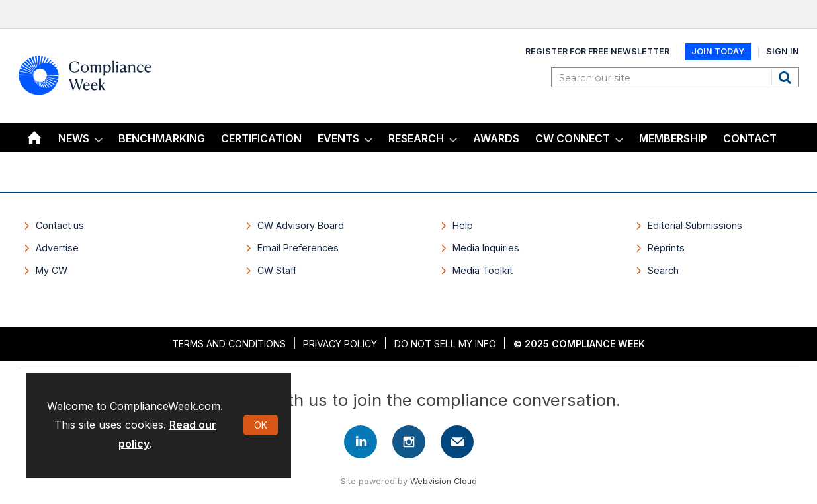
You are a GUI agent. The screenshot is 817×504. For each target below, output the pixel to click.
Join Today (718, 51)
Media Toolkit (483, 270)
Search (787, 77)
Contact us (60, 225)
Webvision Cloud (444, 481)
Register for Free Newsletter (597, 51)
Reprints (666, 248)
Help (463, 225)
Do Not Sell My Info (445, 344)
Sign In (783, 51)
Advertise (57, 248)
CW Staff (277, 270)
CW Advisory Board (301, 225)
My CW (52, 270)
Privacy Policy (340, 344)
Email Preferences (298, 248)
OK (261, 425)
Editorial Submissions (695, 225)
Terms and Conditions (229, 344)
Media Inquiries (486, 248)
